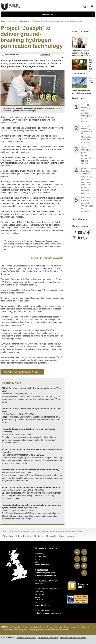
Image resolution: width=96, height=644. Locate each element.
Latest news (25, 21)
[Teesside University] (19, 565)
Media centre (47, 15)
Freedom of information (55, 627)
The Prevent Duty (7, 630)
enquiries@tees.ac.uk (46, 573)
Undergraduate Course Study (48, 638)
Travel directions (42, 565)
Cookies (67, 627)
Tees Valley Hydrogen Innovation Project (22, 372)
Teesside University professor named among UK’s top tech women (87, 155)
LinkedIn (45, 55)
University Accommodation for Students (73, 638)
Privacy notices (28, 627)
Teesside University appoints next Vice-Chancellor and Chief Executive (87, 134)
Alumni (71, 536)
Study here (8, 536)
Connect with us (80, 226)
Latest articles (81, 32)
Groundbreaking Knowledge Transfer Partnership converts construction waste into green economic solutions (87, 181)
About (61, 536)
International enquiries (47, 575)
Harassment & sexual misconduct (57, 630)
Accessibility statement (36, 630)
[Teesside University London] (23, 575)
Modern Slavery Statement (80, 627)
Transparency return (21, 630)
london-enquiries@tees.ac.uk (49, 613)
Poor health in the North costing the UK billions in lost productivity (87, 205)
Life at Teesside (24, 536)
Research (51, 536)
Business (39, 536)
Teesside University (11, 6)
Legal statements (40, 627)
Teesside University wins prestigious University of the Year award (87, 113)
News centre (13, 21)
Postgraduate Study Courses (26, 638)
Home (3, 21)
